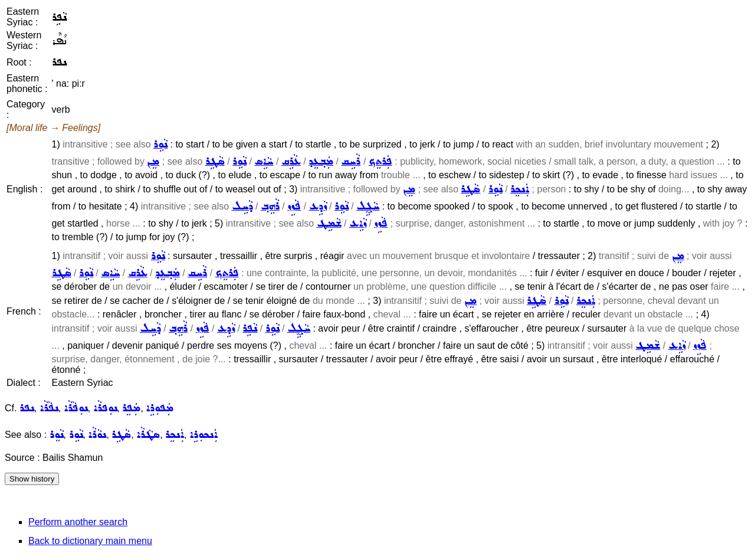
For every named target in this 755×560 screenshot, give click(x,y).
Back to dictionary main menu (90, 541)
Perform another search (78, 522)
